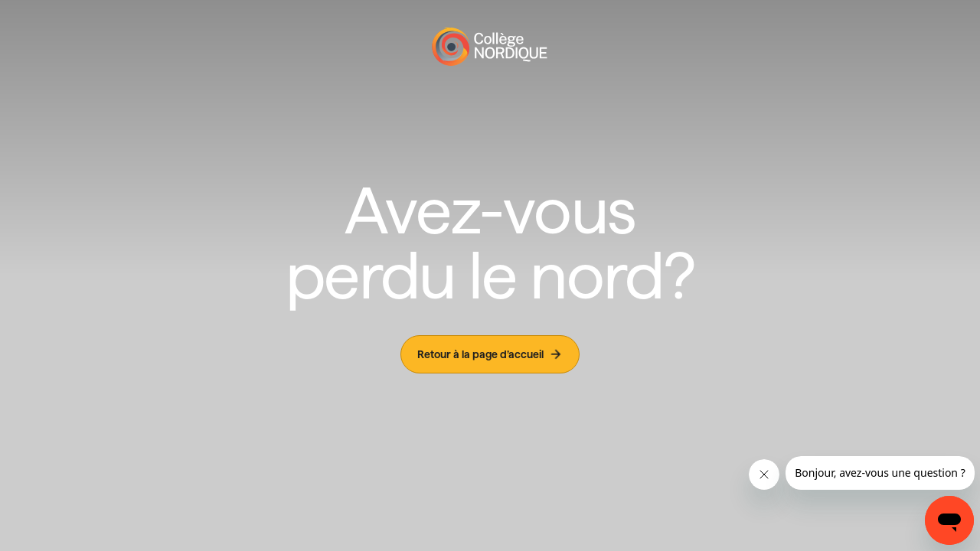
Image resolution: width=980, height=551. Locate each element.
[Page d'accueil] (490, 47)
